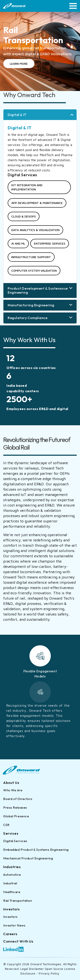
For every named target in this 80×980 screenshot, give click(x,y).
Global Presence (16, 816)
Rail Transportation (18, 901)
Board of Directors (18, 799)
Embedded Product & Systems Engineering (36, 850)
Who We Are (13, 790)
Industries (12, 867)
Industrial (10, 883)
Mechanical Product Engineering (28, 858)
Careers (10, 934)
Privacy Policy (49, 973)
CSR (6, 825)
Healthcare (12, 892)
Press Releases (15, 807)
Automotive (12, 875)
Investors (11, 909)
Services (11, 833)
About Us (11, 782)
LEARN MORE (19, 64)
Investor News (14, 925)
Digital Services (15, 841)
